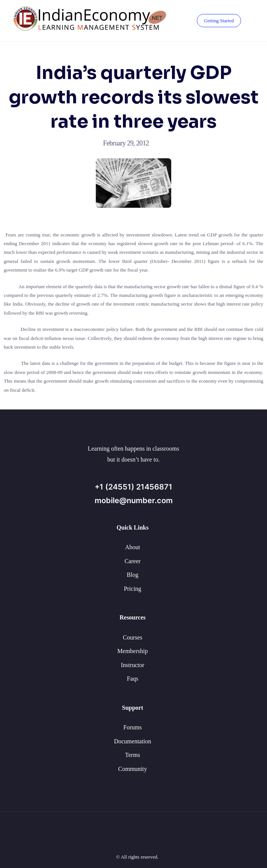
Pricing (132, 589)
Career (133, 561)
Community (132, 769)
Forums (133, 727)
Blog (133, 575)
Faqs (132, 679)
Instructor (132, 665)
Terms (133, 755)
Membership (133, 651)
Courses (133, 637)
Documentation (133, 741)
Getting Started (219, 21)
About (133, 547)
